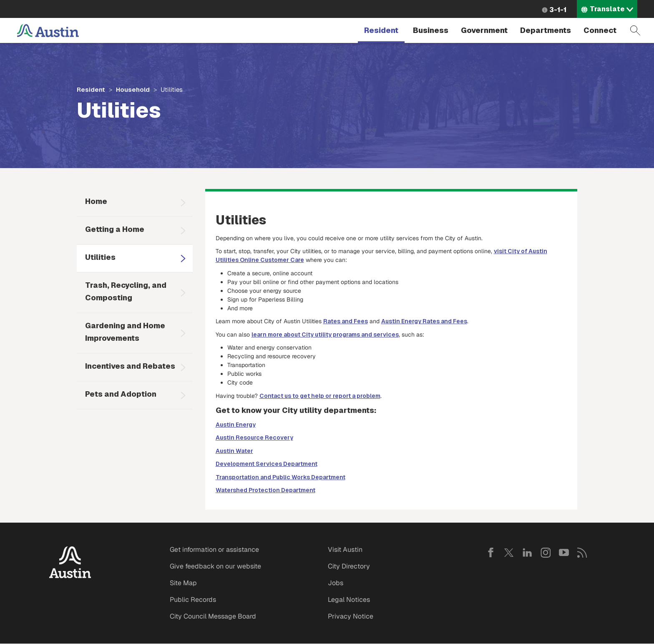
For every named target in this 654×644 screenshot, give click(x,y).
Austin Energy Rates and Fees (424, 321)
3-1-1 (558, 10)
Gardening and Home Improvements (125, 332)
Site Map (183, 583)
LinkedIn (527, 553)
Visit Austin (345, 550)
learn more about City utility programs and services (325, 335)
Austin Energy (236, 425)
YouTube (564, 553)
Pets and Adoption (121, 394)
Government (484, 30)
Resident (381, 30)
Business (431, 30)
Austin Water (234, 451)
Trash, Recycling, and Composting (126, 291)
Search (635, 30)
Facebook (490, 553)
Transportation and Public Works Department (280, 477)
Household (133, 89)
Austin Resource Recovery (254, 438)
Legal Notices (349, 600)
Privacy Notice (351, 616)
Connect (600, 30)
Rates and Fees (346, 321)
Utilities (100, 257)
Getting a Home (115, 229)
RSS (582, 553)
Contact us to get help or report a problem (320, 396)
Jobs (336, 583)
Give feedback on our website (215, 566)
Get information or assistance (214, 550)
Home (96, 201)
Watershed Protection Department (265, 490)
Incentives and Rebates (130, 366)
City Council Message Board (213, 616)
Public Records (193, 600)
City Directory (349, 566)
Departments (546, 30)
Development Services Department (267, 464)
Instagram (546, 553)
